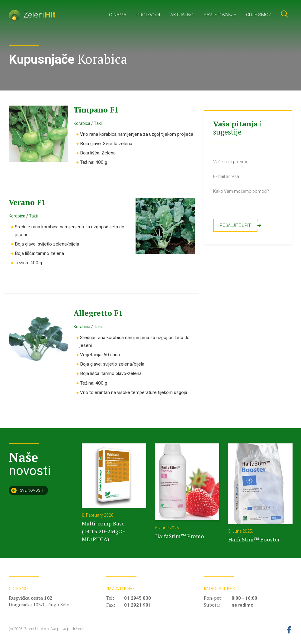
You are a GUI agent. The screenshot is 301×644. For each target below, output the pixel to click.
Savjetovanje (220, 15)
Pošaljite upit (239, 225)
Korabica (82, 123)
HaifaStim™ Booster (254, 539)
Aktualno (182, 15)
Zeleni (32, 15)
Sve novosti (27, 490)
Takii (98, 123)
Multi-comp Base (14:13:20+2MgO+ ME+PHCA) (104, 531)
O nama (118, 15)
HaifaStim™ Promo (180, 536)
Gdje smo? (258, 15)
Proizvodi (148, 15)
